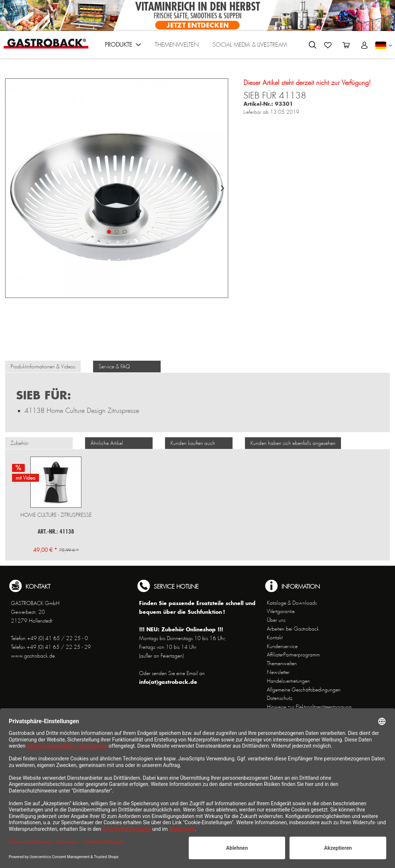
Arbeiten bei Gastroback (293, 629)
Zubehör (20, 443)
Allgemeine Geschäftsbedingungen (304, 690)
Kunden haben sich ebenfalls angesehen (293, 443)
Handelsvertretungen (288, 681)
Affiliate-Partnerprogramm (293, 655)
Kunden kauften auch (193, 443)
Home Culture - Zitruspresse (56, 515)
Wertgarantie (281, 611)
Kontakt (275, 638)
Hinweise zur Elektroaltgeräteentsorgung (309, 707)
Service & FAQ (114, 367)
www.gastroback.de (33, 656)
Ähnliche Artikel (107, 443)
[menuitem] (123, 46)
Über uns (276, 620)
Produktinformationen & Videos (43, 367)
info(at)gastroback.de (168, 682)
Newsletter (278, 672)
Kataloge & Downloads (292, 603)
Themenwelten (282, 663)
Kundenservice (282, 646)
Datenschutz (280, 698)
